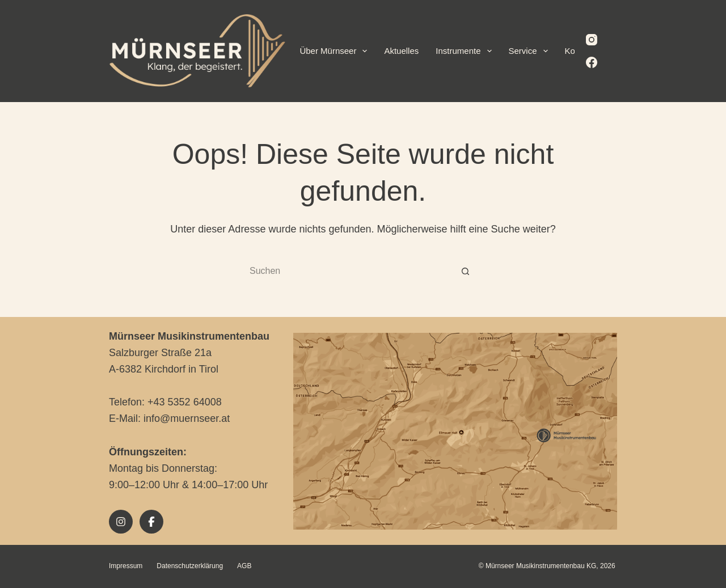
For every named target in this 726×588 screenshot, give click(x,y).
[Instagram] (592, 40)
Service (531, 51)
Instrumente (466, 51)
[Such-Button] (465, 272)
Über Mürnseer (335, 51)
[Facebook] (592, 62)
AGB (244, 566)
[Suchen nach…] (352, 272)
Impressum (126, 566)
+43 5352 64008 (185, 402)
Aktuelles (401, 51)
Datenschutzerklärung (190, 566)
